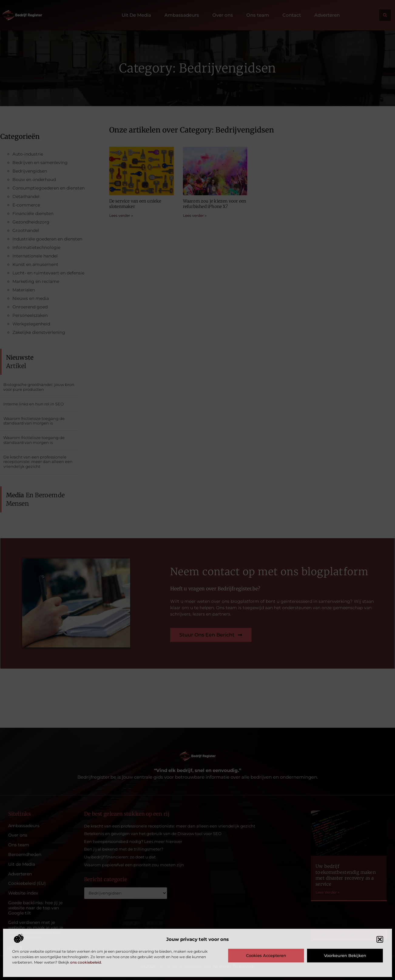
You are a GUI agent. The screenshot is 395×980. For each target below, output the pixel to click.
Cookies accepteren (266, 955)
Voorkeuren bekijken (345, 955)
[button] (380, 939)
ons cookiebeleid (86, 962)
